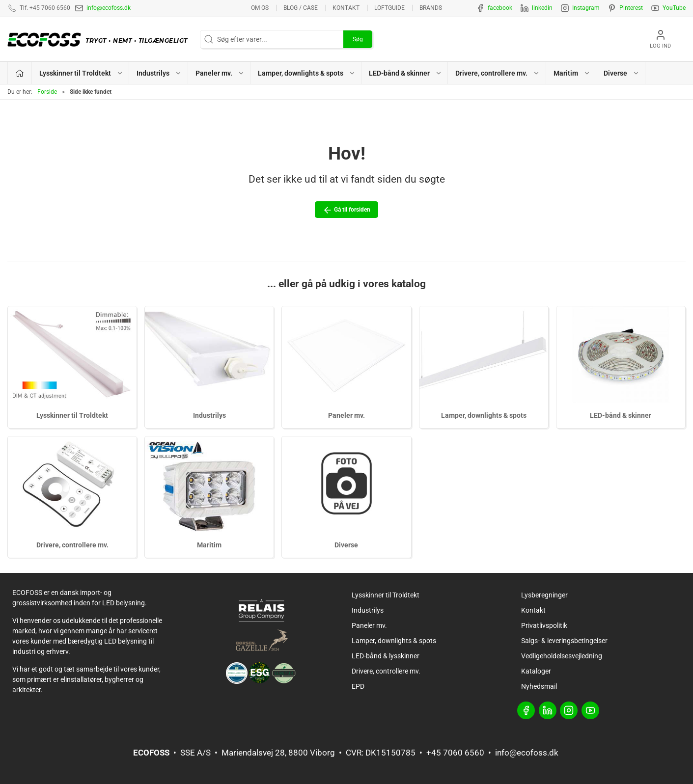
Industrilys (209, 415)
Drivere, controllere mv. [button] (498, 73)
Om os (260, 8)
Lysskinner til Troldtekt (72, 415)
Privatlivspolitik (544, 625)
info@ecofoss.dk (109, 8)
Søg (358, 39)
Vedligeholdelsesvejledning (562, 656)
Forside (47, 92)
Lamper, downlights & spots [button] (307, 73)
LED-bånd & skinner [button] (405, 73)
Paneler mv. (346, 415)
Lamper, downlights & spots (484, 415)
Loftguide (389, 8)
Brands (431, 8)
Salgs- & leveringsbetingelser (564, 641)
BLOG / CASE (301, 8)
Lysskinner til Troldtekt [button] (81, 73)
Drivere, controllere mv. (72, 545)
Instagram (586, 8)
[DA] (100, 39)
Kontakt (346, 8)
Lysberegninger (544, 595)
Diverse (346, 545)
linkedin (542, 8)
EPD (358, 686)
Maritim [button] (572, 73)
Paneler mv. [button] (220, 73)
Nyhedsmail (539, 686)
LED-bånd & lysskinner (386, 656)
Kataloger (536, 671)
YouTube (674, 8)
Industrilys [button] (159, 73)
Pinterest (631, 8)
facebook (500, 8)
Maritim (209, 545)
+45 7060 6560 (455, 753)
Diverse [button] (622, 73)
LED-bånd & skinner (621, 415)
